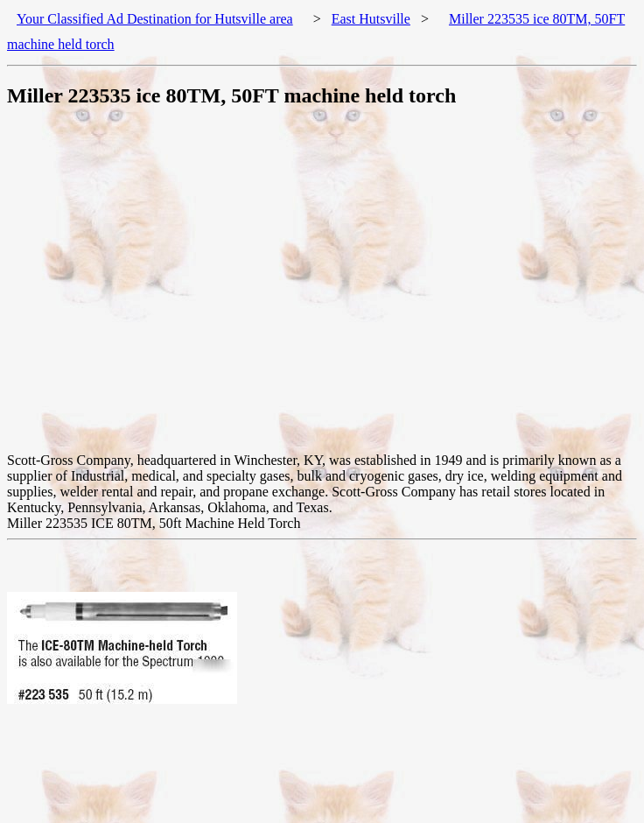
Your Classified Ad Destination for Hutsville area (155, 19)
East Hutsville (371, 19)
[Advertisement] (164, 288)
